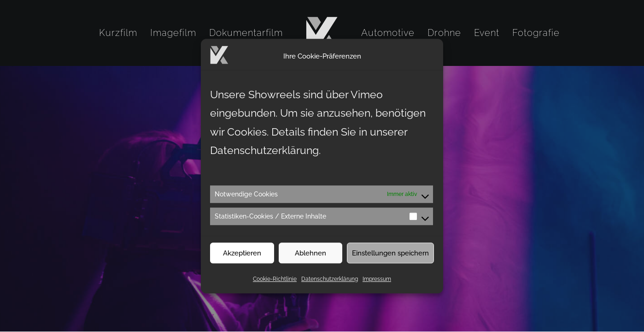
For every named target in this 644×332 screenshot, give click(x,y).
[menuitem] (118, 33)
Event (487, 33)
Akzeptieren (242, 259)
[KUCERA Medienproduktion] (322, 33)
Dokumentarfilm (246, 33)
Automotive (388, 33)
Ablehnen (310, 259)
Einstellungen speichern (390, 259)
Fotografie (536, 33)
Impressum (377, 285)
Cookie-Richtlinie (275, 285)
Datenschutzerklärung (330, 285)
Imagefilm (173, 33)
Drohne (444, 33)
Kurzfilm (118, 33)
